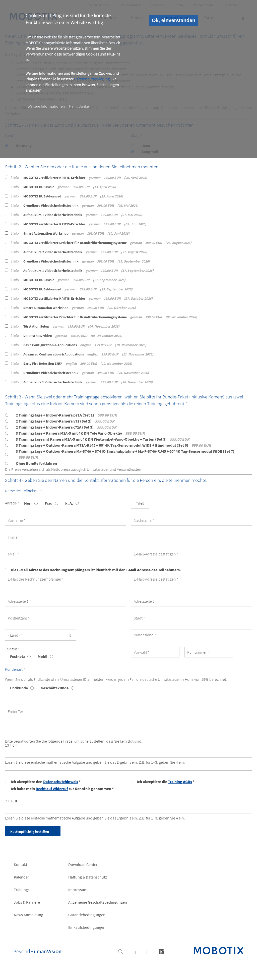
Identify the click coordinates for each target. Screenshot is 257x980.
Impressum (78, 890)
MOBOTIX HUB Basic (63, 187)
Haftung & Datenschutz (88, 877)
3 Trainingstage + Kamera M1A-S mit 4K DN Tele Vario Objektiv (80, 433)
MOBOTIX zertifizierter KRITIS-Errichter (79, 178)
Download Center (83, 864)
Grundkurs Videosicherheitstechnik (75, 205)
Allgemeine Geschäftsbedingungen (98, 902)
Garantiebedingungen (87, 915)
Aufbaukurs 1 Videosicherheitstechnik (76, 215)
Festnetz (17, 656)
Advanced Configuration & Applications (82, 354)
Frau (49, 503)
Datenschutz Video (67, 336)
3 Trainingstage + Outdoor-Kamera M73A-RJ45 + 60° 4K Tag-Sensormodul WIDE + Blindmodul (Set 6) (113, 445)
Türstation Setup (65, 326)
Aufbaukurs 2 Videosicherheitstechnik (79, 252)
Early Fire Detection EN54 (71, 364)
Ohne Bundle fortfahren (36, 463)
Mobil (43, 656)
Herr (28, 503)
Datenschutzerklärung (92, 79)
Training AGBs (180, 782)
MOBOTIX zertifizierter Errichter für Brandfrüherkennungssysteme (101, 243)
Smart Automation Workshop (70, 233)
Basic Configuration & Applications (79, 345)
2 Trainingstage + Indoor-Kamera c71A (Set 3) (66, 427)
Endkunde (19, 688)
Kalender (21, 877)
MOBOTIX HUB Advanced (67, 196)
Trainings (22, 890)
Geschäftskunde (55, 688)
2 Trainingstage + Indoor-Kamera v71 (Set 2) (65, 421)
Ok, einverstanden (174, 20)
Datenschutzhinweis (61, 782)
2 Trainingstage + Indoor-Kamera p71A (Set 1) (66, 415)
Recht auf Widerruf (52, 789)
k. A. (69, 503)
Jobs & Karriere (27, 902)
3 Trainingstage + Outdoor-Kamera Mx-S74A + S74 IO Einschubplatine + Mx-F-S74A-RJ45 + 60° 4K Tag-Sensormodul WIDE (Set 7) (125, 454)
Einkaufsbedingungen (87, 927)
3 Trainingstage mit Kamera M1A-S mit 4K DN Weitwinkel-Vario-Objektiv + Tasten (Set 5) (103, 439)
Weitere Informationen (46, 106)
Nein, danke (79, 106)
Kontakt (20, 864)
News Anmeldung (28, 915)
